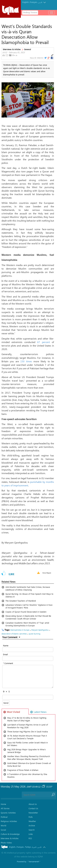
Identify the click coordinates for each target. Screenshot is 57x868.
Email (5, 654)
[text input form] (28, 650)
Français (33, 2)
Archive (32, 825)
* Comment (8, 663)
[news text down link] (17, 55)
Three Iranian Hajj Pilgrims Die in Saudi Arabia (28, 731)
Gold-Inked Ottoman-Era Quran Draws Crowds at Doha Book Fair (29, 764)
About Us (33, 804)
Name (6, 645)
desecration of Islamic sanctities (14, 634)
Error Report (47, 573)
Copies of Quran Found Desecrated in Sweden (26, 612)
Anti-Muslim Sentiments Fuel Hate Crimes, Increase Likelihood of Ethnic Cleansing (28, 588)
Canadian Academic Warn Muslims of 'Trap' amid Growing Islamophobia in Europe (27, 624)
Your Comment (10, 637)
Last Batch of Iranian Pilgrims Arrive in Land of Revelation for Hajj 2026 (28, 726)
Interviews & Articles (12, 49)
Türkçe (28, 847)
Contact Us (33, 808)
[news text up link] (14, 55)
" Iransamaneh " (34, 861)
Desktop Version (30, 13)
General (27, 49)
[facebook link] (52, 58)
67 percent (44, 342)
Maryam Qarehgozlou (40, 630)
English (25, 2)
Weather (32, 821)
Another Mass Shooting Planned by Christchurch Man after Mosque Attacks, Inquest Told (29, 758)
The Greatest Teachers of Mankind (21, 601)
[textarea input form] (28, 676)
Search (32, 830)
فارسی (40, 2)
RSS (30, 838)
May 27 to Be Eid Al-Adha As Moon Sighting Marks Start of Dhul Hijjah (27, 719)
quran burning (35, 634)
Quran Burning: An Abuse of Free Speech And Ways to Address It (29, 595)
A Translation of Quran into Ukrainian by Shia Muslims (27, 775)
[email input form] (28, 658)
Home (3, 804)
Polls (31, 817)
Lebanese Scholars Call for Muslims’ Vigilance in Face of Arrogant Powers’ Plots (29, 606)
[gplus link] (48, 58)
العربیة (34, 847)
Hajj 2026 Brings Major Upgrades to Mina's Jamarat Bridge (27, 751)
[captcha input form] (28, 697)
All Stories (5, 808)
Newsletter (33, 813)
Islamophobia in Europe (20, 630)
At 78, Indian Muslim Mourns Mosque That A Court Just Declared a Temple (27, 737)
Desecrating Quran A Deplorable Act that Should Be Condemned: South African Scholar (28, 617)
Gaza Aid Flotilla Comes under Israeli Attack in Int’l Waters (28, 744)
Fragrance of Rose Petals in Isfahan (23, 770)
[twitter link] (45, 58)
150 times (26, 361)
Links (31, 834)
